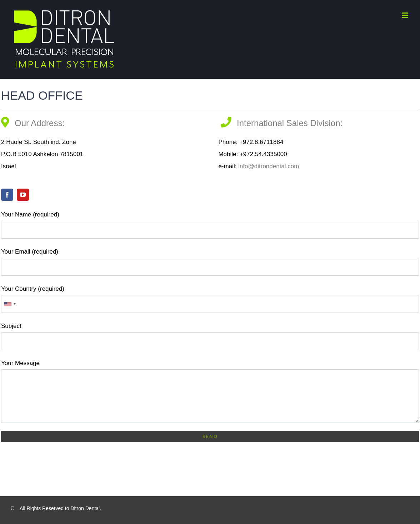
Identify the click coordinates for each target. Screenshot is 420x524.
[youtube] (23, 195)
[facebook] (7, 195)
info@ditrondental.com (268, 166)
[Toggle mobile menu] (406, 15)
